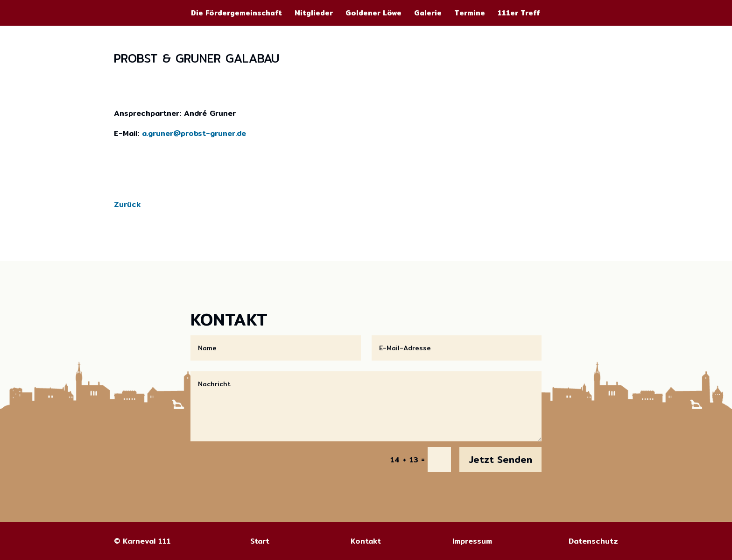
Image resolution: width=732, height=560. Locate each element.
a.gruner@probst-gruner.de (194, 133)
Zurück (127, 204)
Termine (470, 14)
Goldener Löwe (373, 14)
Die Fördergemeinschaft (236, 14)
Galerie (428, 14)
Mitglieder (314, 14)
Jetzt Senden (500, 459)
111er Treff (519, 14)
